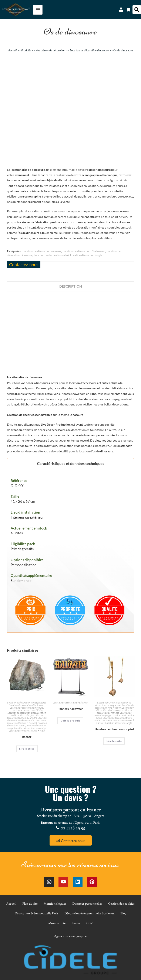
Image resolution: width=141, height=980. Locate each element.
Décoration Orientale (108, 703)
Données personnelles (87, 903)
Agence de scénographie (70, 936)
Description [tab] (71, 286)
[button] (137, 10)
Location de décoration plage (22, 713)
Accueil (12, 50)
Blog (123, 913)
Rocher (27, 737)
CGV (90, 923)
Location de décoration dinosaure (89, 50)
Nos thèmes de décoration (50, 50)
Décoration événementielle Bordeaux (89, 913)
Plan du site (30, 903)
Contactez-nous (24, 264)
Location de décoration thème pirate (27, 719)
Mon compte (57, 923)
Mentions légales (55, 903)
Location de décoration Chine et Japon (114, 706)
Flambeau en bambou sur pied (114, 729)
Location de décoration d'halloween (84, 251)
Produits (26, 50)
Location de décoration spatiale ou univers (25, 717)
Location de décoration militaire (27, 710)
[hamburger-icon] (38, 10)
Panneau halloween (70, 709)
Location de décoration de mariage (114, 711)
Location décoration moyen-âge (30, 728)
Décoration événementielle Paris (37, 913)
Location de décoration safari (51, 255)
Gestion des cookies (121, 903)
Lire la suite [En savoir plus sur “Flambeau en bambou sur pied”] (114, 741)
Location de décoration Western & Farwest (27, 722)
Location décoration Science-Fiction (27, 731)
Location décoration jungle (86, 255)
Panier (76, 923)
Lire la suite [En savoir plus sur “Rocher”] (27, 749)
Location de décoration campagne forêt (27, 703)
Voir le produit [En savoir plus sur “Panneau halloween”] (70, 721)
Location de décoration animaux (42, 251)
